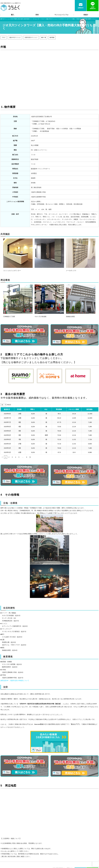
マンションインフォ (61, 15)
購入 (13, 15)
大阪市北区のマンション (31, 37)
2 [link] (9, 457)
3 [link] (12, 457)
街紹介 (86, 15)
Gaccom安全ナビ (40, 724)
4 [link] (16, 457)
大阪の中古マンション (15, 37)
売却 (37, 15)
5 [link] (19, 457)
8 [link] (27, 457)
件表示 (9, 405)
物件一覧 (44, 37)
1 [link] (6, 457)
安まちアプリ (75, 724)
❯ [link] (30, 457)
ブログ (4, 37)
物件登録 (52, 37)
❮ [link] (2, 457)
